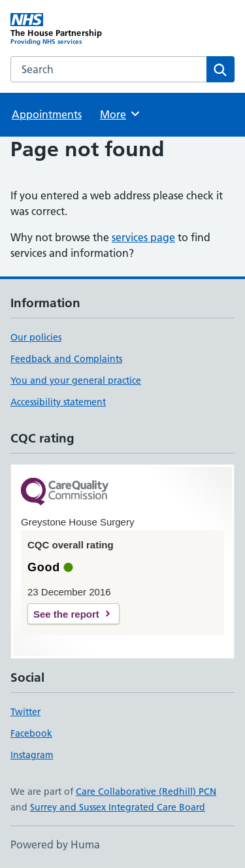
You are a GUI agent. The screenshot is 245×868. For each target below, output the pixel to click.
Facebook (31, 733)
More (121, 114)
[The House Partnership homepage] (67, 29)
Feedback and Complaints (66, 359)
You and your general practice (76, 380)
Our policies (36, 337)
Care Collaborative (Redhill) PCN (146, 792)
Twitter (25, 712)
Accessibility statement (58, 402)
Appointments (47, 114)
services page (143, 237)
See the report (66, 614)
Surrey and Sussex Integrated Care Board (118, 807)
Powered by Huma (55, 844)
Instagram (32, 755)
